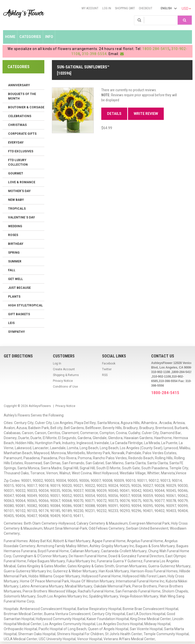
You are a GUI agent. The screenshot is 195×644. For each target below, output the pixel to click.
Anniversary (19, 85)
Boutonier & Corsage (26, 107)
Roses (13, 235)
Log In (107, 8)
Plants (14, 297)
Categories (30, 37)
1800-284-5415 (156, 49)
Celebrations (20, 116)
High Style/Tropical (25, 305)
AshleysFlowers (40, 406)
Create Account (64, 369)
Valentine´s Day (22, 217)
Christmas (17, 125)
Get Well (15, 279)
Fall (12, 270)
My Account (90, 8)
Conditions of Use (65, 387)
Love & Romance (22, 182)
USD (186, 9)
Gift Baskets (19, 314)
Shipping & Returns (66, 375)
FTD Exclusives (21, 151)
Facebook (109, 363)
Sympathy (17, 332)
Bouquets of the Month (22, 96)
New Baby (16, 200)
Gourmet (16, 173)
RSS (105, 375)
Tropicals (17, 209)
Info (49, 37)
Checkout (146, 8)
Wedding (15, 226)
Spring (14, 253)
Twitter (107, 369)
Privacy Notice (63, 381)
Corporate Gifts (22, 134)
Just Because (19, 288)
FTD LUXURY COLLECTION (18, 162)
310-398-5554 (94, 54)
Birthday (16, 244)
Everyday (16, 143)
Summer (15, 261)
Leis (11, 323)
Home (10, 37)
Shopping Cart (125, 8)
